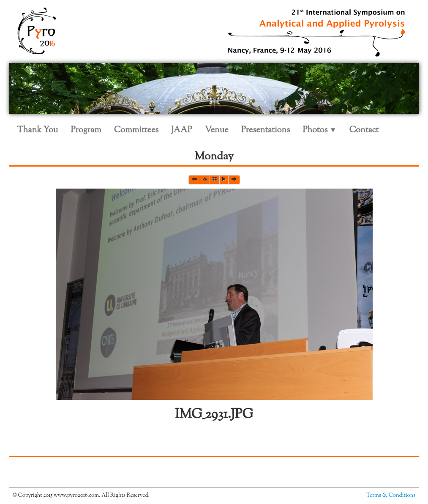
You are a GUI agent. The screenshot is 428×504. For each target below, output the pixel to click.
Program (86, 130)
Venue (217, 130)
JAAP (182, 130)
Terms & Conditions (391, 496)
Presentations (266, 130)
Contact (364, 130)
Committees (136, 130)
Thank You (38, 130)
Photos (319, 130)
